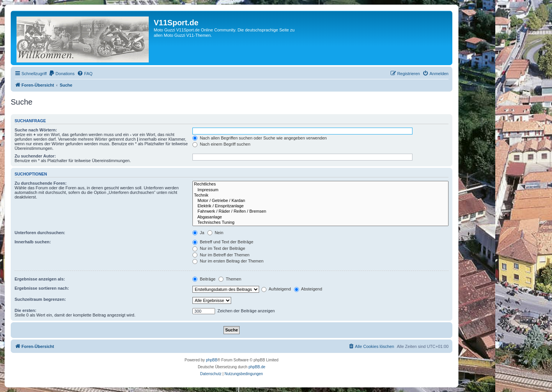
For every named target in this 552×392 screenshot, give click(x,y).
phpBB (212, 360)
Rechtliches (320, 184)
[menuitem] (62, 74)
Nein (215, 233)
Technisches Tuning (320, 223)
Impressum (320, 190)
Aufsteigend (276, 289)
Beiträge (204, 279)
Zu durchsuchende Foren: (41, 183)
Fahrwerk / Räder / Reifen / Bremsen (320, 212)
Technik (320, 195)
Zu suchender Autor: (35, 156)
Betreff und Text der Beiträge (223, 242)
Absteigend (308, 289)
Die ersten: (25, 310)
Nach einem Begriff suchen (221, 144)
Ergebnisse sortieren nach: (42, 288)
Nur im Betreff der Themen (221, 255)
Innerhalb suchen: (33, 242)
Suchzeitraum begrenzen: (40, 299)
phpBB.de (257, 367)
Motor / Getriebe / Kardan (320, 201)
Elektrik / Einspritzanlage (320, 206)
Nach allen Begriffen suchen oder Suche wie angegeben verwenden (260, 138)
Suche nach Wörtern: (36, 130)
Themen (230, 279)
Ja (198, 233)
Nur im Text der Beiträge (219, 248)
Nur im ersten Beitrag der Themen (228, 261)
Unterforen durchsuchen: (40, 233)
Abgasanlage (320, 217)
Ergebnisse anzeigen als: (40, 279)
